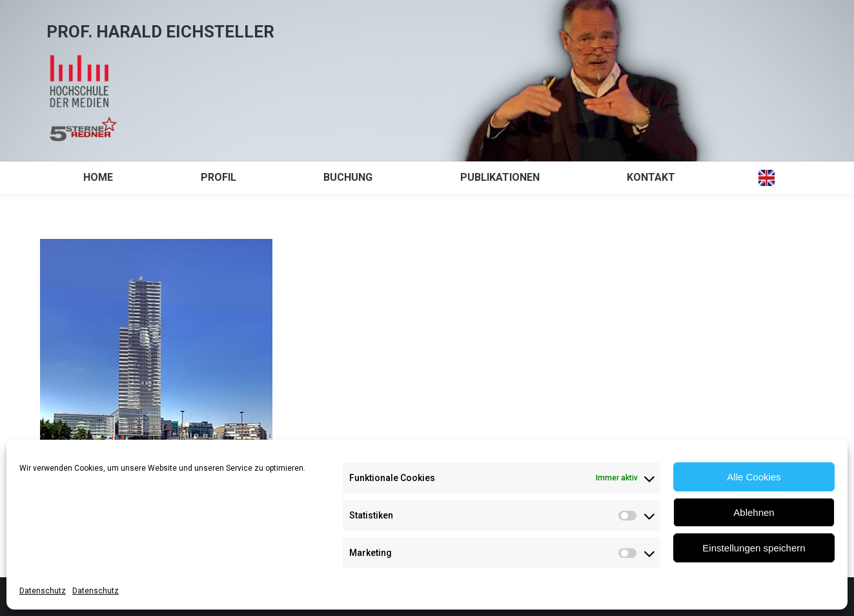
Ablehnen (754, 512)
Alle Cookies (754, 477)
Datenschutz (43, 591)
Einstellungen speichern (754, 548)
